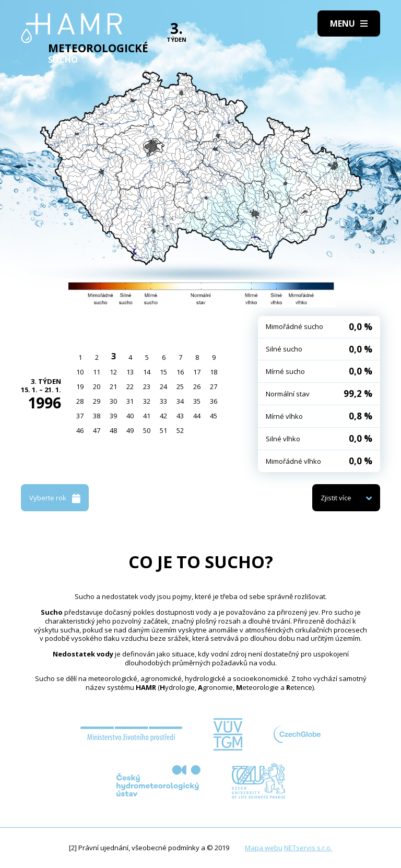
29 (97, 401)
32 (147, 401)
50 (147, 430)
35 (197, 401)
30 (113, 401)
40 (130, 416)
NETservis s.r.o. (308, 848)
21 (113, 386)
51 (163, 430)
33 (163, 401)
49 (130, 430)
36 (214, 401)
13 (130, 372)
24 (163, 386)
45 (214, 416)
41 (147, 416)
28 (80, 401)
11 (97, 372)
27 (214, 386)
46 (80, 430)
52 (180, 430)
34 (180, 401)
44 (197, 416)
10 (80, 372)
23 (147, 386)
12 (113, 372)
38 (97, 416)
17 (197, 372)
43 (180, 416)
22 (130, 386)
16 (180, 372)
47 (97, 430)
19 (80, 386)
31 (130, 401)
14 (147, 372)
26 (197, 386)
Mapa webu (264, 848)
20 (97, 386)
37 (80, 416)
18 (214, 372)
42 (163, 416)
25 (180, 386)
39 (113, 416)
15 (163, 372)
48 (113, 430)
